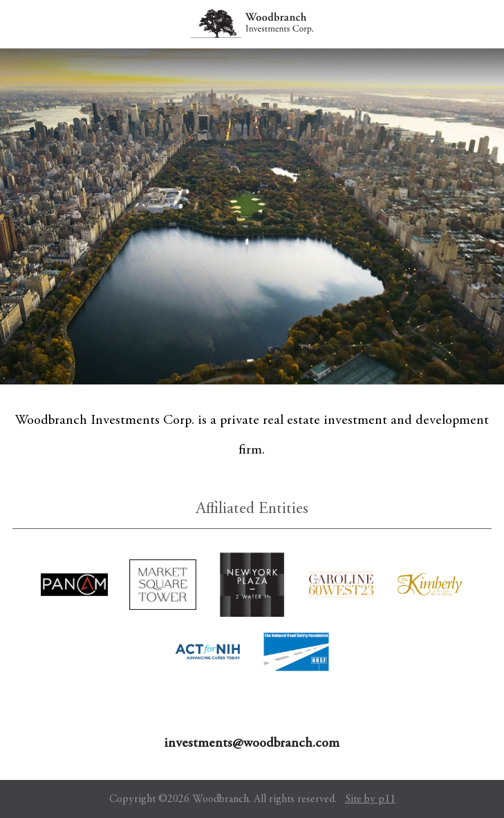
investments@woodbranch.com (252, 744)
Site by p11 (370, 799)
